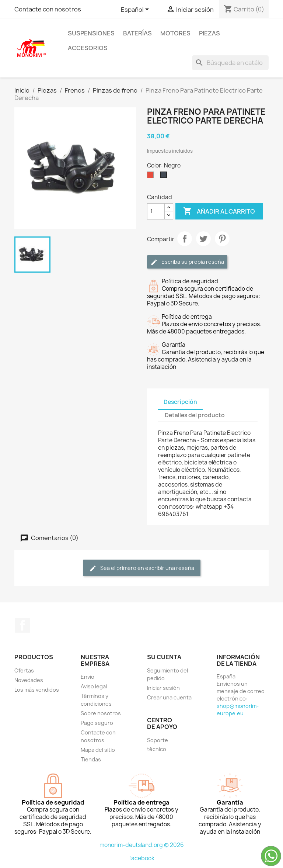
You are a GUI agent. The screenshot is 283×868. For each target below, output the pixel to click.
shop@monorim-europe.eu (238, 710)
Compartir (185, 239)
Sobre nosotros (101, 713)
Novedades (29, 680)
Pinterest (222, 239)
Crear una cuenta (169, 697)
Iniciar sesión (163, 688)
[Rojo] (152, 177)
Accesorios (88, 48)
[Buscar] (230, 63)
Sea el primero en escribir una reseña (142, 568)
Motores (175, 33)
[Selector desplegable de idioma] (136, 10)
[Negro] (165, 177)
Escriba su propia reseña (187, 262)
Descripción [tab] (180, 402)
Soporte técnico (158, 745)
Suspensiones (91, 33)
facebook (142, 858)
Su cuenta (164, 657)
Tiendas (91, 759)
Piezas (209, 33)
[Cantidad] (156, 211)
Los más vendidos (37, 690)
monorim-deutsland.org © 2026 (142, 845)
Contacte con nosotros (48, 9)
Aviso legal (94, 686)
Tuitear (203, 239)
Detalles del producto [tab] (195, 415)
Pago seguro (97, 723)
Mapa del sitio (98, 750)
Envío (88, 677)
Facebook (22, 625)
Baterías (137, 33)
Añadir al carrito (219, 211)
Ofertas (24, 670)
